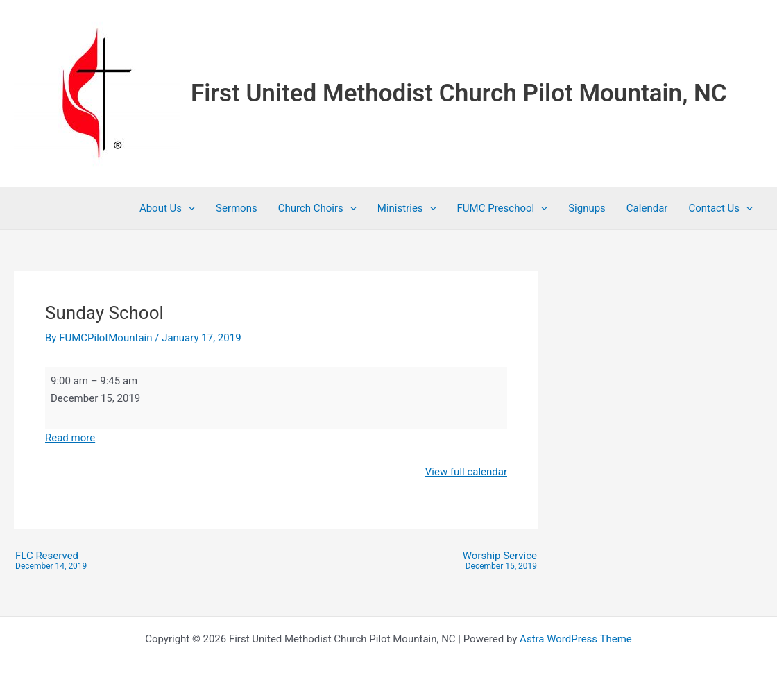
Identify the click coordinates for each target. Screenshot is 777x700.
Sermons (237, 208)
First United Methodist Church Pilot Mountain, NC (459, 93)
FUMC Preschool (503, 208)
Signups (587, 208)
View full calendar (466, 472)
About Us (167, 208)
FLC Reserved (51, 561)
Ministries (407, 208)
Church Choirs (317, 208)
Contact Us (720, 208)
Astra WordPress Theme (576, 639)
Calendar (647, 208)
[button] (188, 208)
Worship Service (500, 561)
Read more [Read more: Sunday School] (70, 438)
